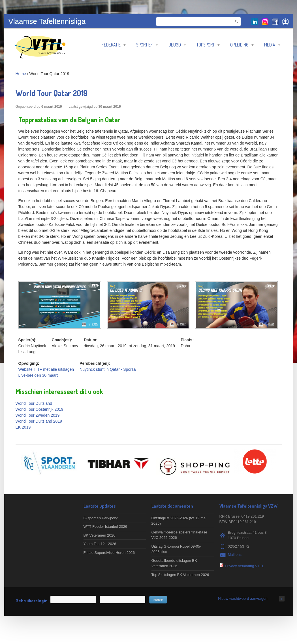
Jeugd (177, 45)
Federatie (114, 45)
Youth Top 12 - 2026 (100, 544)
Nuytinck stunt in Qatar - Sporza (108, 369)
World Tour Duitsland (34, 403)
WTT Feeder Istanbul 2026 (105, 527)
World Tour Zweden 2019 (38, 415)
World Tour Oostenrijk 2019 (39, 409)
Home (21, 74)
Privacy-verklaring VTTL (244, 566)
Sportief (147, 45)
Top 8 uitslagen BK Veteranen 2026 (180, 575)
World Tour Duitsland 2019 (39, 421)
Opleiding (242, 45)
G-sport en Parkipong (101, 518)
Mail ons (235, 555)
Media (272, 45)
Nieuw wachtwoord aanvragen (243, 599)
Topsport (208, 45)
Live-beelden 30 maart (38, 375)
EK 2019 (23, 427)
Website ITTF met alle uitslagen (46, 369)
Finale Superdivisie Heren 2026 (109, 553)
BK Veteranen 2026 (100, 535)
